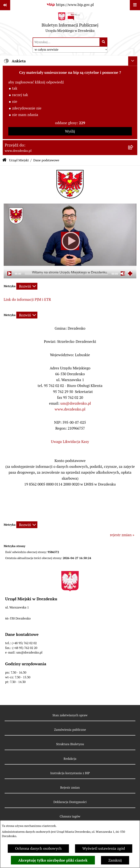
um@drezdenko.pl (76, 403)
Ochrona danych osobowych (38, 848)
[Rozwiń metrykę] (27, 286)
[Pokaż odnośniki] (5, 5)
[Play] (70, 241)
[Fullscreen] (130, 273)
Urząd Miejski (19, 160)
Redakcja (70, 759)
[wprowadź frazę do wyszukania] (66, 42)
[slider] (66, 274)
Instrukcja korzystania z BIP (70, 773)
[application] (70, 241)
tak (15, 88)
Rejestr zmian (70, 788)
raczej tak (20, 95)
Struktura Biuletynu (70, 744)
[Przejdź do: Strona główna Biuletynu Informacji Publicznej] (4, 160)
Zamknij (115, 860)
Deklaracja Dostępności (70, 802)
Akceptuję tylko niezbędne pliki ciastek (53, 860)
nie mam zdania (25, 115)
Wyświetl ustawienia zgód (104, 848)
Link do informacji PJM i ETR (27, 299)
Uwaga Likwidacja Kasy (70, 442)
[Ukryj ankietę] (133, 61)
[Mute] (123, 273)
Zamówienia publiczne (70, 730)
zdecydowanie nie (27, 108)
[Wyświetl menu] (135, 5)
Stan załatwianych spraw (70, 715)
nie (15, 102)
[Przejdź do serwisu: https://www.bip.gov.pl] (70, 5)
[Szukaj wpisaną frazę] (104, 42)
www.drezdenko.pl (70, 409)
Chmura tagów (70, 816)
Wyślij (70, 131)
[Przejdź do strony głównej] (70, 24)
